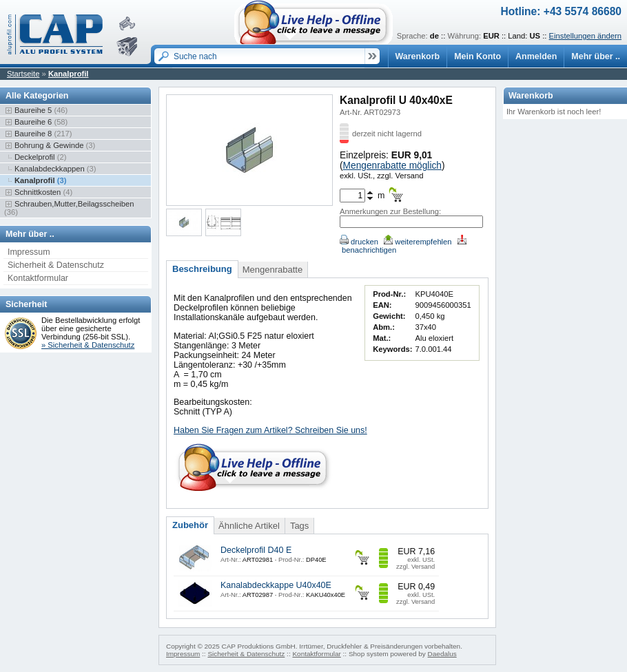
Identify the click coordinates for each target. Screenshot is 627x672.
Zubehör (190, 525)
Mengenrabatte (273, 270)
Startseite (23, 74)
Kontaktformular (38, 278)
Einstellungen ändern (585, 36)
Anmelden (536, 56)
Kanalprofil (69, 74)
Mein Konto (477, 56)
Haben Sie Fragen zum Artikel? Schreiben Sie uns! (270, 430)
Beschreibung (202, 269)
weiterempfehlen (418, 242)
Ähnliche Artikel (249, 526)
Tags (299, 526)
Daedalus (442, 654)
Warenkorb (418, 56)
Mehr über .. (596, 56)
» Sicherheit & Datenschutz (88, 345)
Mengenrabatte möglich (392, 166)
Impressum (29, 252)
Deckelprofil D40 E (256, 550)
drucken (359, 242)
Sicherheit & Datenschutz (56, 265)
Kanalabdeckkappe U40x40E (276, 585)
